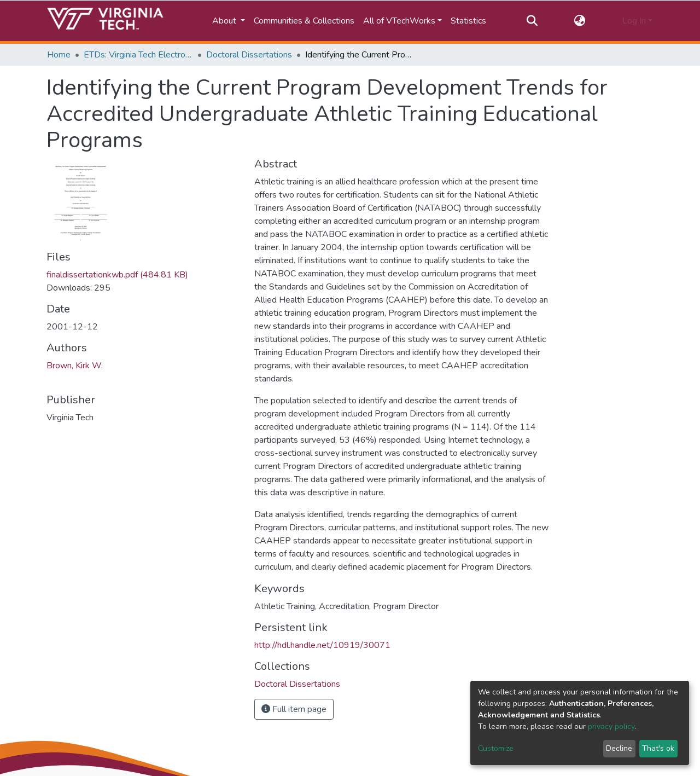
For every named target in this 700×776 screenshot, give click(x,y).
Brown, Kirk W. (75, 366)
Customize (496, 748)
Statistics (468, 21)
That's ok (658, 748)
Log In (634, 21)
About (225, 21)
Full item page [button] (294, 709)
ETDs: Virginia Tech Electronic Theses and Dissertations (138, 55)
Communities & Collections (304, 21)
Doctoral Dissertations (249, 55)
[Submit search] (532, 21)
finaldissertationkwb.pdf (117, 275)
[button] (580, 21)
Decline (619, 748)
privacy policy (611, 726)
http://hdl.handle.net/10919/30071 (322, 645)
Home (59, 55)
